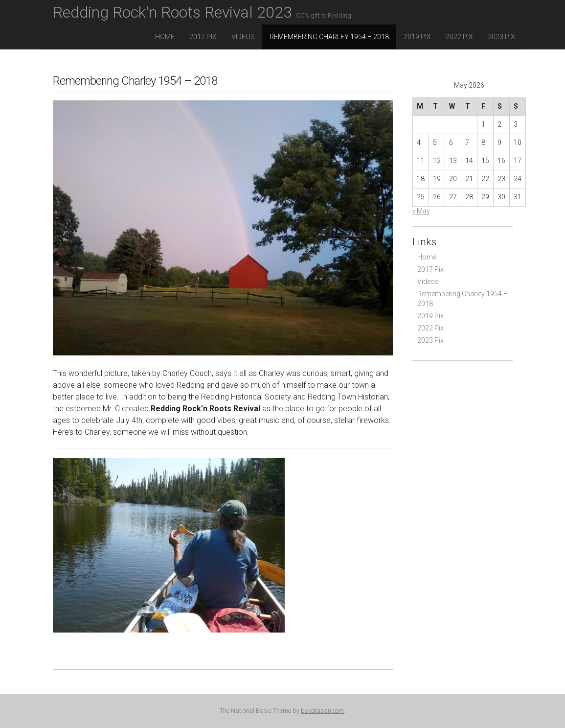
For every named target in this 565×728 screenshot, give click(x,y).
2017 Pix (203, 37)
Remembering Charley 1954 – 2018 (329, 37)
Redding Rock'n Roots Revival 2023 (202, 12)
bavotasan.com (322, 711)
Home (165, 37)
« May (421, 211)
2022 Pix (459, 37)
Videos (243, 37)
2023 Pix (501, 37)
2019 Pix (417, 37)
